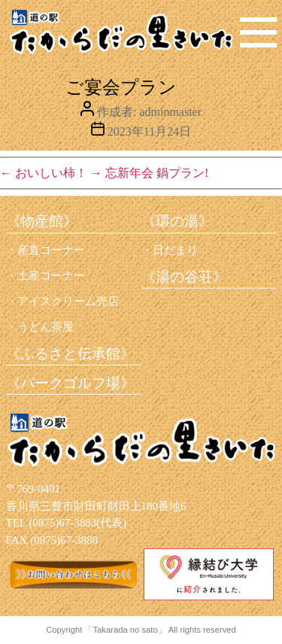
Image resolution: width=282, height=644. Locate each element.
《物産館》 (42, 221)
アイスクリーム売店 (68, 301)
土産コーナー (51, 276)
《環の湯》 (177, 221)
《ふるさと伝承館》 (70, 354)
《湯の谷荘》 (184, 277)
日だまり (175, 250)
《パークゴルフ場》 (70, 383)
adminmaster (170, 112)
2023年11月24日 (149, 131)
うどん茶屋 (45, 327)
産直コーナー (51, 250)
